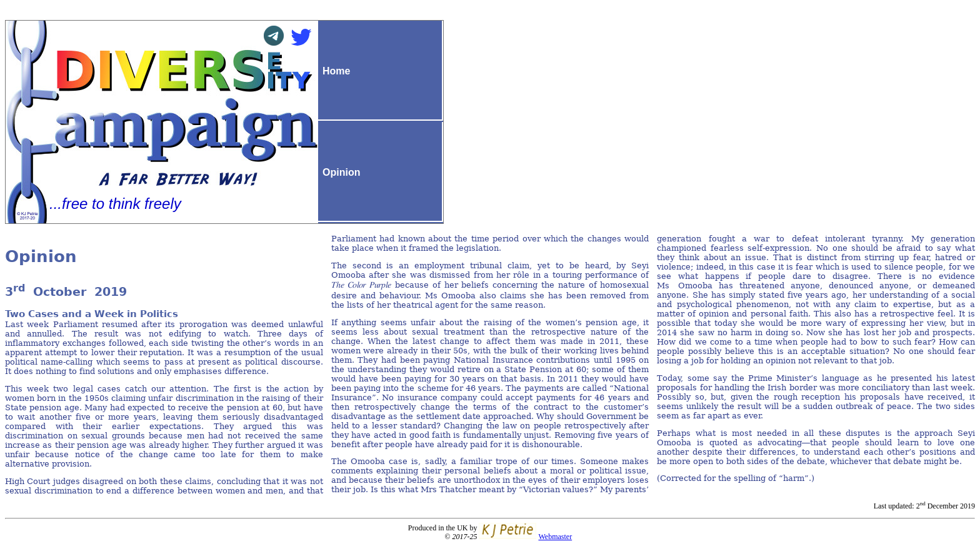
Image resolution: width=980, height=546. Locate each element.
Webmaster (555, 537)
